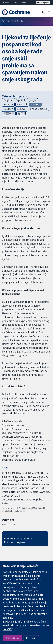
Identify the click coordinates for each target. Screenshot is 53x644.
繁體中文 (9, 113)
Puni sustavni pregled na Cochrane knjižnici (19, 540)
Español (23, 3)
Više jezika (43, 3)
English (14, 3)
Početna (6, 21)
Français (8, 104)
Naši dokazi (20, 21)
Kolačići (7, 629)
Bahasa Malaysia (38, 109)
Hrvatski (5, 3)
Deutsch (8, 109)
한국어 (22, 113)
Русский (22, 104)
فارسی (33, 100)
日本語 (21, 109)
